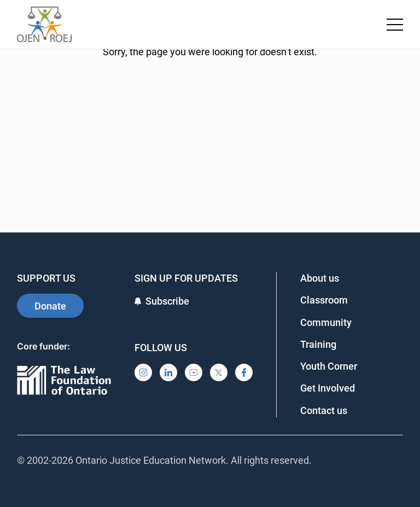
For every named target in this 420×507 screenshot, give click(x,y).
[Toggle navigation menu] (395, 25)
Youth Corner (329, 366)
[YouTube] (194, 372)
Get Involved (328, 388)
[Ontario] (64, 381)
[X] (219, 372)
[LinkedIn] (168, 372)
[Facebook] (244, 372)
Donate (50, 306)
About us (320, 278)
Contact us (324, 410)
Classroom (324, 300)
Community (326, 322)
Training (318, 344)
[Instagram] (143, 372)
